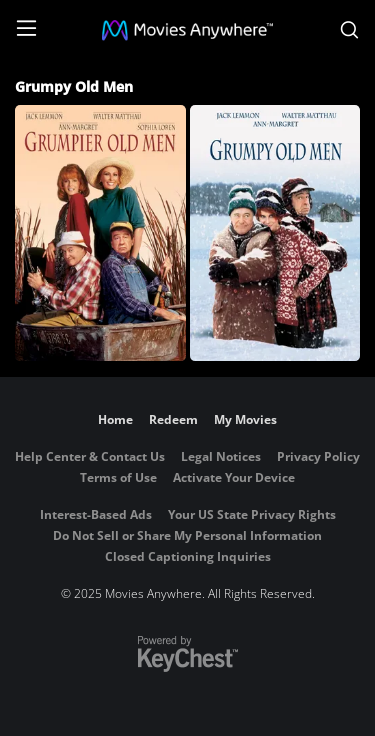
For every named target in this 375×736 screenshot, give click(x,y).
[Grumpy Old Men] (275, 233)
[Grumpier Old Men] (100, 233)
